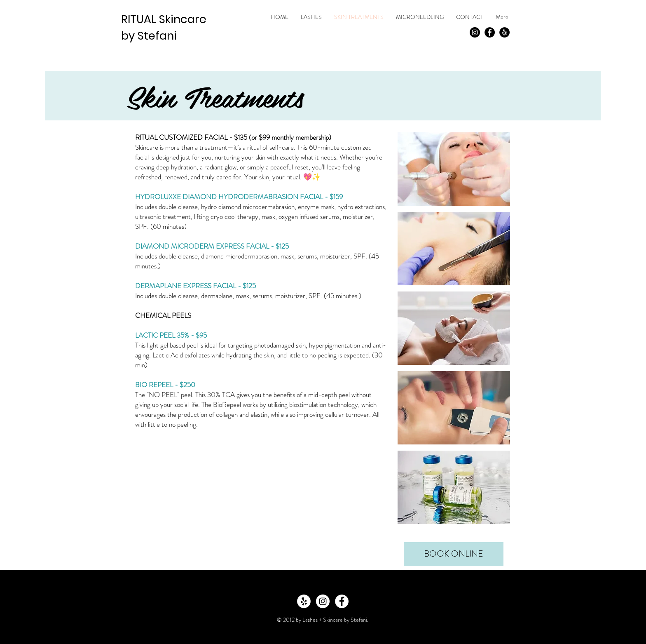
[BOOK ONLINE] (454, 554)
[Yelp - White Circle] (304, 601)
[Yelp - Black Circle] (504, 32)
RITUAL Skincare (164, 19)
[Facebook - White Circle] (342, 601)
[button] (454, 169)
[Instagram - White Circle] (323, 601)
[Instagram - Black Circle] (475, 32)
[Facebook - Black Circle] (490, 32)
